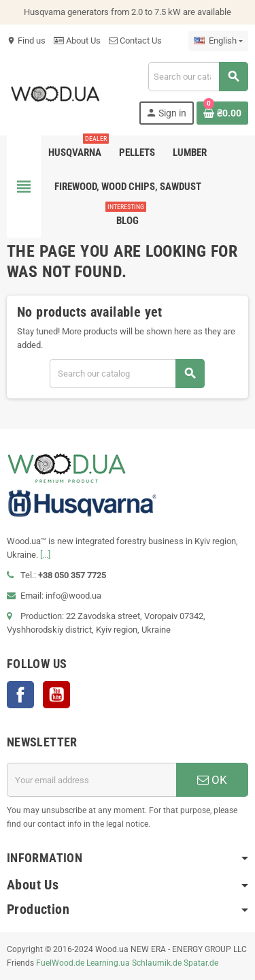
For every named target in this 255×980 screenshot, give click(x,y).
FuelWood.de (60, 963)
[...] (45, 555)
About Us (77, 41)
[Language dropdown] (218, 41)
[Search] (198, 77)
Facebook (20, 695)
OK (212, 780)
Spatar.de (201, 963)
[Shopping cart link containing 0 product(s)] (222, 113)
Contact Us (135, 41)
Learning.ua (108, 963)
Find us (26, 41)
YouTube (56, 695)
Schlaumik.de (157, 963)
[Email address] (91, 780)
